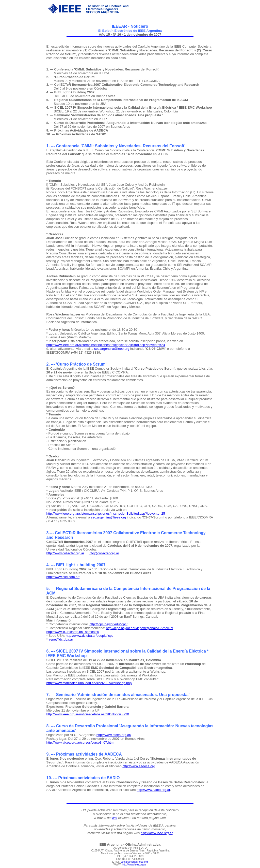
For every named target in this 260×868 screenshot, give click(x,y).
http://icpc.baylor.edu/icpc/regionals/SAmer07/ (139, 628)
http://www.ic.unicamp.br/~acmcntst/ (73, 632)
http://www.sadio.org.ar (153, 790)
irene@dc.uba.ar (61, 639)
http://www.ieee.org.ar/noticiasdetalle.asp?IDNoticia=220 (88, 714)
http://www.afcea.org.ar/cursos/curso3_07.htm (80, 742)
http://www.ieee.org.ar (157, 833)
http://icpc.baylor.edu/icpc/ (108, 624)
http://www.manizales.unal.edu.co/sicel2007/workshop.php (89, 683)
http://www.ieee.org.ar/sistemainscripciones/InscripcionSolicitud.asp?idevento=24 (106, 345)
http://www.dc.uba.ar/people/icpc (90, 636)
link (115, 818)
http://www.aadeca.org (139, 766)
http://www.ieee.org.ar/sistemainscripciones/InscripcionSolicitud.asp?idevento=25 (106, 513)
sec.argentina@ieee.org (112, 349)
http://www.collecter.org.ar (65, 553)
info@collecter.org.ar (104, 553)
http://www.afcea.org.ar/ (114, 735)
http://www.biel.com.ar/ (63, 577)
